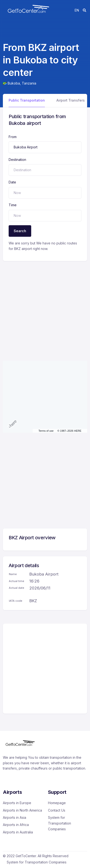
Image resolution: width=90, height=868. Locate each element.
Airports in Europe (17, 803)
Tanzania (29, 83)
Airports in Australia (18, 832)
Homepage (57, 803)
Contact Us (57, 810)
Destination (17, 160)
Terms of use (46, 431)
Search (20, 231)
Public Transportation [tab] (27, 100)
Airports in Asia (15, 817)
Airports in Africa (16, 825)
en (77, 10)
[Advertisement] (45, 306)
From (13, 137)
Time (13, 205)
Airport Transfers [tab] (71, 100)
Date (12, 182)
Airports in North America (22, 810)
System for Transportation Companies (60, 823)
